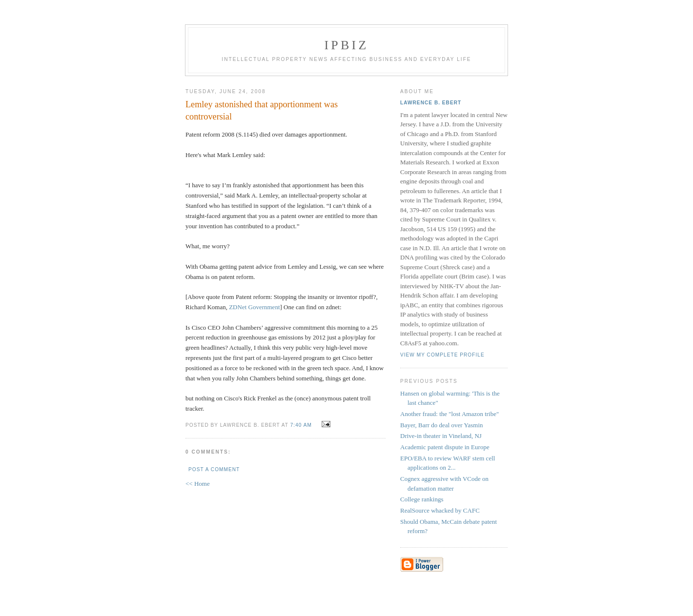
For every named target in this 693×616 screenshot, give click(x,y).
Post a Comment (214, 469)
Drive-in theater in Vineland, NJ (441, 436)
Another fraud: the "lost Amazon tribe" (449, 414)
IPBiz (347, 45)
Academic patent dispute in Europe (445, 447)
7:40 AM (301, 425)
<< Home (198, 484)
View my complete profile (442, 355)
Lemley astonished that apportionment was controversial (262, 110)
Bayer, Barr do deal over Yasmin (442, 425)
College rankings (422, 499)
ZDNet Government (254, 307)
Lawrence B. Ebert (431, 103)
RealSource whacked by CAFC (440, 510)
